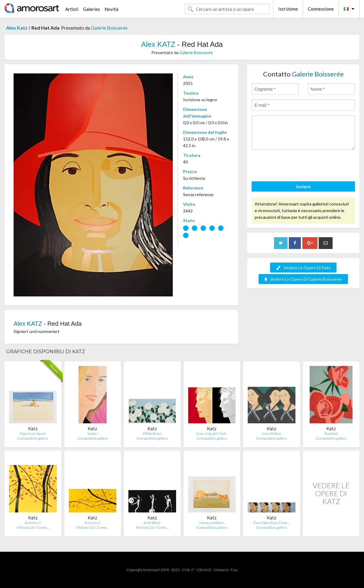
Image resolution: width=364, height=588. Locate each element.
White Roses (152, 433)
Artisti (72, 9)
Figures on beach (33, 433)
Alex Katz (17, 28)
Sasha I (93, 433)
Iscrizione (288, 9)
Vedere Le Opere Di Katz (303, 268)
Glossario (221, 570)
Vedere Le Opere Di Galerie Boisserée (303, 279)
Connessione (321, 9)
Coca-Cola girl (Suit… (212, 433)
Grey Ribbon (272, 433)
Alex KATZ (158, 44)
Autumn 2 (93, 523)
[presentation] (298, 166)
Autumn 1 (33, 523)
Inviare (303, 186)
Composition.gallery (33, 438)
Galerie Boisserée (109, 28)
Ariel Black (152, 523)
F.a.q (234, 570)
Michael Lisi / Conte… (33, 527)
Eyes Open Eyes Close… (272, 523)
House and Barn (212, 523)
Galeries (92, 9)
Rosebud (331, 433)
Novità (111, 9)
